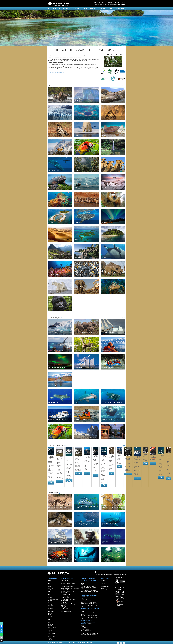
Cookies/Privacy (74, 643)
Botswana (50, 588)
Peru (49, 623)
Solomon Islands (52, 627)
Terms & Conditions (86, 643)
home (49, 9)
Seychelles (50, 624)
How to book (122, 2)
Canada (50, 591)
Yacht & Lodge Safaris (67, 608)
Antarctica (50, 582)
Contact (99, 2)
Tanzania (50, 635)
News (117, 2)
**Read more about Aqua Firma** (56, 72)
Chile (49, 594)
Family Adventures (66, 598)
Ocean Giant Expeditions (67, 582)
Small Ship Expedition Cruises (68, 591)
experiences (67, 9)
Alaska (49, 580)
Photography (64, 596)
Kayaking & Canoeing (66, 594)
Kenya (49, 610)
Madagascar (51, 612)
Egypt (49, 602)
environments (102, 9)
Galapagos (50, 604)
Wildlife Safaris (65, 593)
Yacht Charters (65, 602)
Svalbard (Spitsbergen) (51, 633)
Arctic (49, 584)
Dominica (50, 598)
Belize (49, 587)
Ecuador (50, 601)
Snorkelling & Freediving (67, 590)
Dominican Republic (53, 599)
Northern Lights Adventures (68, 599)
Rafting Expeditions (66, 607)
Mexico (49, 615)
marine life (93, 9)
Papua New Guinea (53, 621)
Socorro (50, 626)
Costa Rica (50, 596)
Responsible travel (106, 585)
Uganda (50, 640)
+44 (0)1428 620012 (102, 5)
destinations (57, 9)
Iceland (49, 607)
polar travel (76, 9)
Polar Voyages (65, 580)
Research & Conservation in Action (70, 588)
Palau (49, 619)
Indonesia (50, 608)
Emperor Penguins (66, 610)
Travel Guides (111, 2)
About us (103, 580)
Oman (49, 618)
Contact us (104, 584)
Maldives (50, 613)
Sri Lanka (50, 630)
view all (124, 85)
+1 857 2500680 (121, 5)
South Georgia (51, 629)
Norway (50, 616)
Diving (63, 585)
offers (111, 9)
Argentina (50, 585)
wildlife (85, 9)
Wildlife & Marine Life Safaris (68, 584)
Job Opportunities (105, 587)
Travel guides (104, 590)
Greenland (50, 605)
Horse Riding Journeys (67, 612)
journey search (120, 9)
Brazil (49, 590)
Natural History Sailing (67, 587)
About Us (104, 2)
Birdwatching (64, 601)
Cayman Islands (52, 593)
